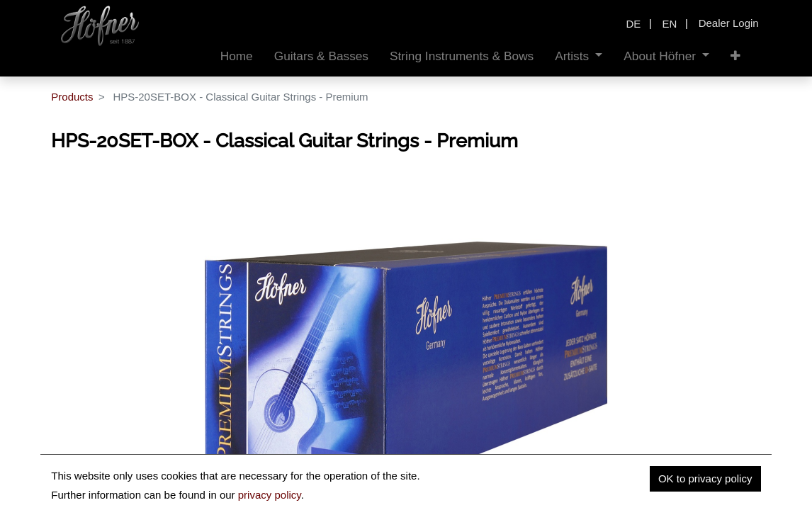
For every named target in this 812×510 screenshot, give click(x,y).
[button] (735, 56)
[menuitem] (237, 56)
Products (72, 97)
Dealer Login (729, 23)
